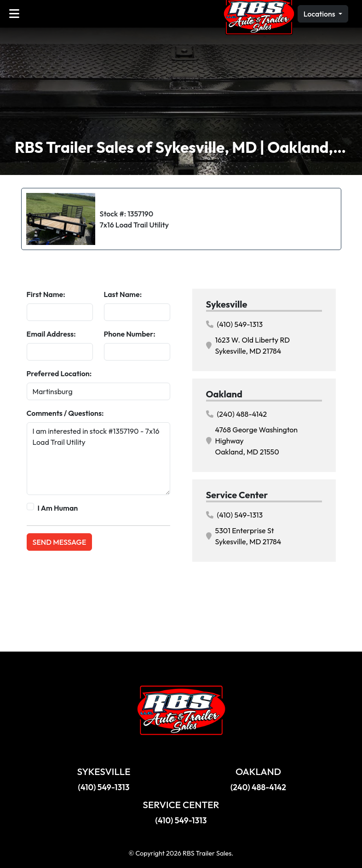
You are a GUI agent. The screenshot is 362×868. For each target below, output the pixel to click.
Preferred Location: (59, 373)
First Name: (46, 294)
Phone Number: (130, 334)
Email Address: (51, 334)
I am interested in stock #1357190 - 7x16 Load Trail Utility (98, 459)
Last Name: (123, 294)
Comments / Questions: (65, 413)
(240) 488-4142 (237, 414)
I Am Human (58, 508)
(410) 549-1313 (235, 324)
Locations (320, 14)
